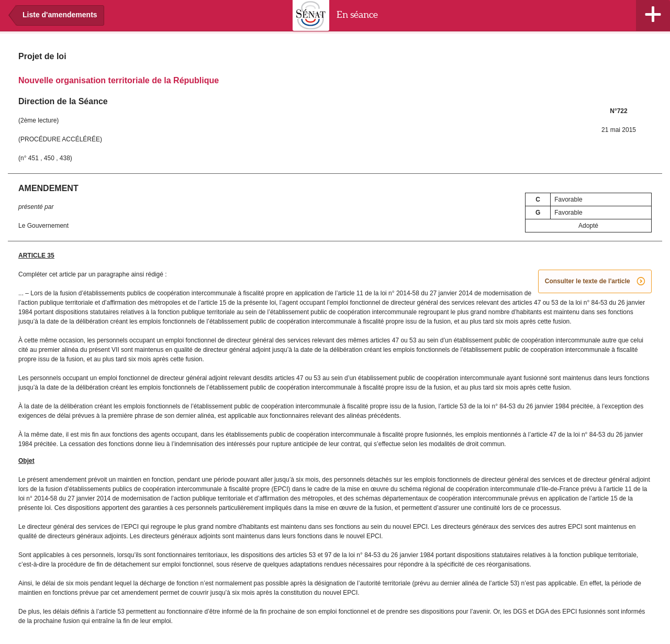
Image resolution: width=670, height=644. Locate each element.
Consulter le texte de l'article (595, 282)
